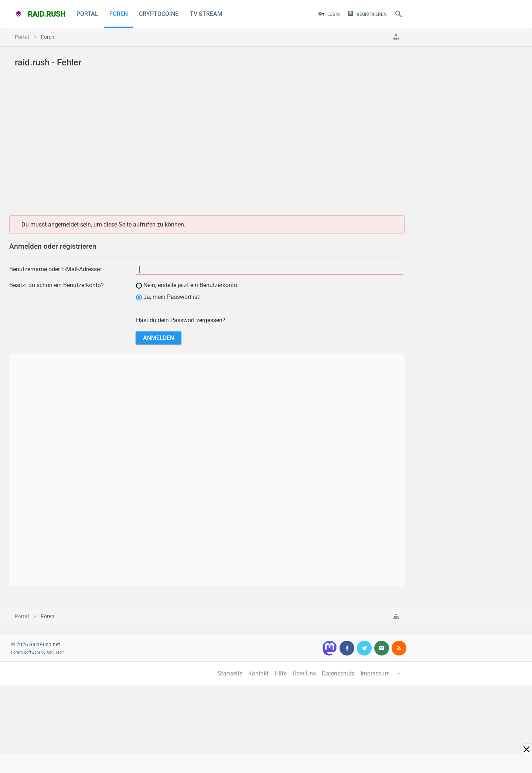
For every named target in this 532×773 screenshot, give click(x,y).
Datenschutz (338, 673)
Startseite (230, 673)
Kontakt (258, 673)
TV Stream (206, 14)
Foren (119, 14)
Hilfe (281, 673)
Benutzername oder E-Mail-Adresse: (55, 269)
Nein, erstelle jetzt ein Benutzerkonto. (187, 285)
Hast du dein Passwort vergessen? (181, 320)
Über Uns (304, 673)
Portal (87, 14)
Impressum (375, 673)
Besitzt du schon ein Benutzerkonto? (57, 285)
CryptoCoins (159, 14)
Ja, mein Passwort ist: (168, 297)
